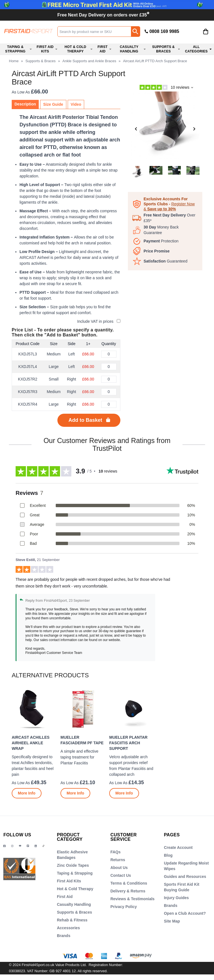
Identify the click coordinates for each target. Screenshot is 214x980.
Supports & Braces (40, 61)
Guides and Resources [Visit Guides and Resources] (185, 877)
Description (25, 104)
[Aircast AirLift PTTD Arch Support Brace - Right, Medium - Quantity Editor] (109, 392)
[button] (190, 32)
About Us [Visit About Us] (119, 868)
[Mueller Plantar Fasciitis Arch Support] (131, 743)
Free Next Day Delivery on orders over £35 (103, 15)
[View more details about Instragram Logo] (12, 846)
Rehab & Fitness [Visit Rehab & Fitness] (72, 920)
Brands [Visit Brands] (64, 936)
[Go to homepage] (29, 31)
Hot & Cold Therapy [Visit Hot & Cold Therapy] (75, 889)
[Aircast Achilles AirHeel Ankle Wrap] (34, 743)
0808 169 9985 (164, 31)
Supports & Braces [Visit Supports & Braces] (74, 912)
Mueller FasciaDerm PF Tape (82, 740)
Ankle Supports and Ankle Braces (89, 61)
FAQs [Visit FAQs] (115, 852)
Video (76, 104)
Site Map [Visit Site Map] (172, 921)
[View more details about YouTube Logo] (20, 846)
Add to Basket (85, 420)
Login (190, 36)
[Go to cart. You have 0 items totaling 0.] (206, 36)
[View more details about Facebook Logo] (4, 846)
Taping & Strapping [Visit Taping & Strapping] (75, 873)
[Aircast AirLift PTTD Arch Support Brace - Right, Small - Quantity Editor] (109, 379)
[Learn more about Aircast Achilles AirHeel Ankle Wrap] (27, 793)
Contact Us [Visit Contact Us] (121, 875)
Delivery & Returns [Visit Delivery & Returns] (128, 891)
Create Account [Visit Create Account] (178, 847)
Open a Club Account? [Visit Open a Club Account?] (185, 913)
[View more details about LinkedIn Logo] (36, 846)
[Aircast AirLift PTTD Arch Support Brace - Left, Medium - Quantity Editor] (109, 354)
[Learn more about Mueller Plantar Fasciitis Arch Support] (124, 793)
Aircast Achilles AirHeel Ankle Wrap (31, 743)
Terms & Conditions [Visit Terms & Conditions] (129, 883)
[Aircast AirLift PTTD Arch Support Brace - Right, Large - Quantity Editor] (109, 404)
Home (14, 61)
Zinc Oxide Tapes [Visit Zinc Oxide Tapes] (73, 865)
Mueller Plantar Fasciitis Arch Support (128, 743)
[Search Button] (135, 32)
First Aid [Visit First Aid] (65, 897)
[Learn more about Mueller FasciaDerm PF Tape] (75, 793)
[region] (34, 710)
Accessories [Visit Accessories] (68, 928)
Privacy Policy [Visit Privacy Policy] (124, 907)
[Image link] (28, 846)
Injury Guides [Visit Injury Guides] (176, 898)
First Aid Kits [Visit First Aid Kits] (69, 881)
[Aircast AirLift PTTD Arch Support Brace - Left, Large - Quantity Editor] (109, 367)
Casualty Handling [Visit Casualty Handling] (74, 904)
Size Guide (53, 104)
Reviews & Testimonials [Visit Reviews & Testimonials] (132, 899)
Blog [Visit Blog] (168, 855)
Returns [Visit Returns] (118, 860)
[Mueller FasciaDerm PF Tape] (83, 743)
